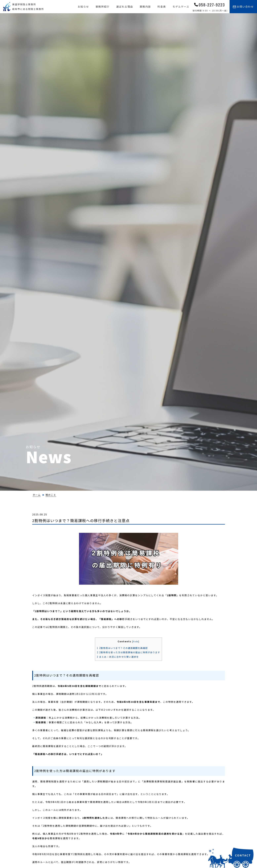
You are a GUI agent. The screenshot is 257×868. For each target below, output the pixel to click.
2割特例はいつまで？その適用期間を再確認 (122, 648)
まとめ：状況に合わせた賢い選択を (118, 657)
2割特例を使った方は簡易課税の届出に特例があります (128, 652)
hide (136, 641)
